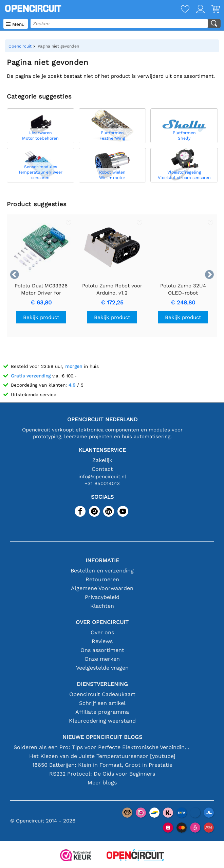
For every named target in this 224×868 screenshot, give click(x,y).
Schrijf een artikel (102, 703)
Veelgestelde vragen (102, 668)
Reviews (102, 641)
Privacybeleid (102, 597)
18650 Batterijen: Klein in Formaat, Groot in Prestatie (102, 765)
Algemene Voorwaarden (102, 588)
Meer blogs (102, 783)
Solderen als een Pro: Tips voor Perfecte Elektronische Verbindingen (102, 747)
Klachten (102, 606)
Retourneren (102, 579)
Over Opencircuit (102, 622)
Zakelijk (102, 460)
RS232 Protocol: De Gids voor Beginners (102, 774)
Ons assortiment (102, 650)
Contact (102, 469)
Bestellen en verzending (102, 571)
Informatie (102, 560)
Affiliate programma (102, 712)
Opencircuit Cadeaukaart (102, 694)
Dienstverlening (102, 684)
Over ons (102, 632)
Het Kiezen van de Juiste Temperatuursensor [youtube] (102, 756)
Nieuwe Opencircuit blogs (102, 737)
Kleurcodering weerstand (102, 721)
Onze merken (102, 659)
